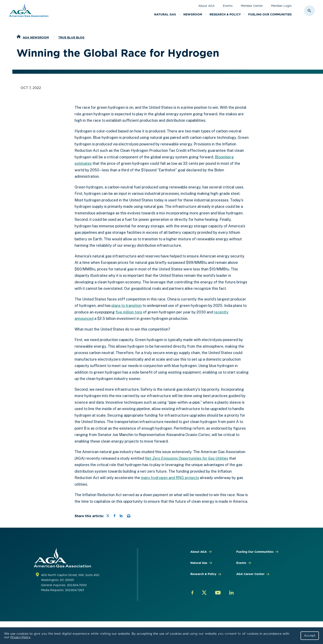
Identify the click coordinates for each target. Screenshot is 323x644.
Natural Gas (165, 14)
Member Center (252, 6)
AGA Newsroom (36, 37)
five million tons (129, 312)
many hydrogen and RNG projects (170, 478)
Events (228, 6)
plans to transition (127, 306)
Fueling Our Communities (270, 14)
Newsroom (193, 14)
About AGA (206, 6)
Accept (310, 636)
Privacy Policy (20, 637)
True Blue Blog (71, 37)
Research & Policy (225, 14)
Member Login (281, 6)
